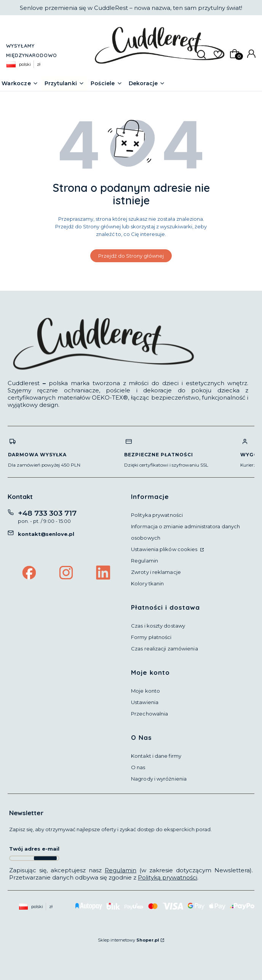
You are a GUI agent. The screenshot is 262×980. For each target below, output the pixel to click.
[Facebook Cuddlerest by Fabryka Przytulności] (29, 574)
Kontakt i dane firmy (156, 756)
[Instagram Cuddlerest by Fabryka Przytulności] (66, 574)
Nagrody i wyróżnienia (159, 779)
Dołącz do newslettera (45, 858)
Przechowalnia (149, 714)
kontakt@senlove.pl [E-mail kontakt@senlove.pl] (46, 534)
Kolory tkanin (147, 583)
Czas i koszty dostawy (158, 626)
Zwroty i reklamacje (156, 572)
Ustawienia (145, 702)
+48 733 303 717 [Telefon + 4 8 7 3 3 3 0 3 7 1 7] (47, 513)
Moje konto (145, 691)
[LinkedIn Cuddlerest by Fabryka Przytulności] (103, 574)
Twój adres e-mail (34, 849)
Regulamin (145, 561)
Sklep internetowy (129, 940)
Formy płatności (151, 637)
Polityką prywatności (168, 877)
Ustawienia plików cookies (165, 549)
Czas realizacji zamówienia (165, 649)
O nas (138, 767)
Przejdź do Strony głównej (131, 256)
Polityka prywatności (157, 515)
